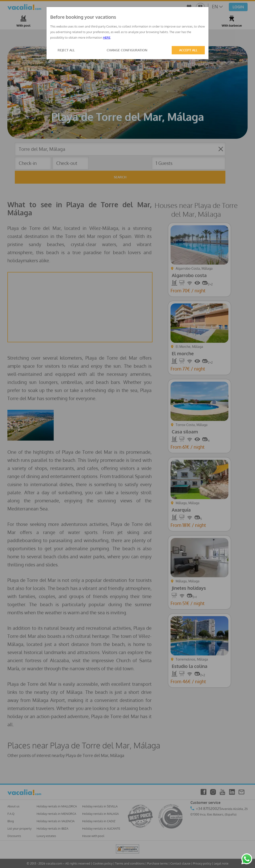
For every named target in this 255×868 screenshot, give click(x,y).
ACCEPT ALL (188, 50)
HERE (107, 37)
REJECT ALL (66, 50)
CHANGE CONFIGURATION (127, 50)
